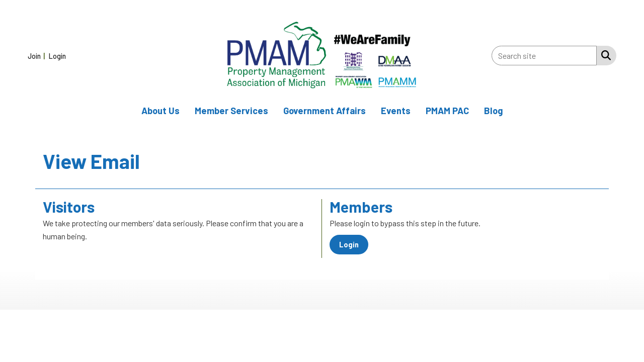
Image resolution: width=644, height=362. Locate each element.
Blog (494, 111)
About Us (160, 111)
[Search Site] (604, 55)
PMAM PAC (447, 111)
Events (396, 111)
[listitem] (37, 56)
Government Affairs (325, 111)
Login (349, 245)
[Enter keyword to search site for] (544, 56)
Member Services (231, 111)
